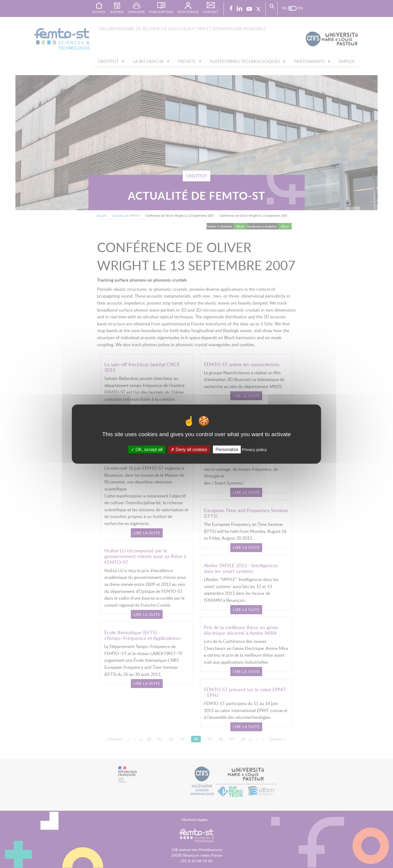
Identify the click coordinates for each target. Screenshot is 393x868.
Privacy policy (254, 449)
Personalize (227, 449)
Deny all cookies (189, 449)
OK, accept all (147, 449)
